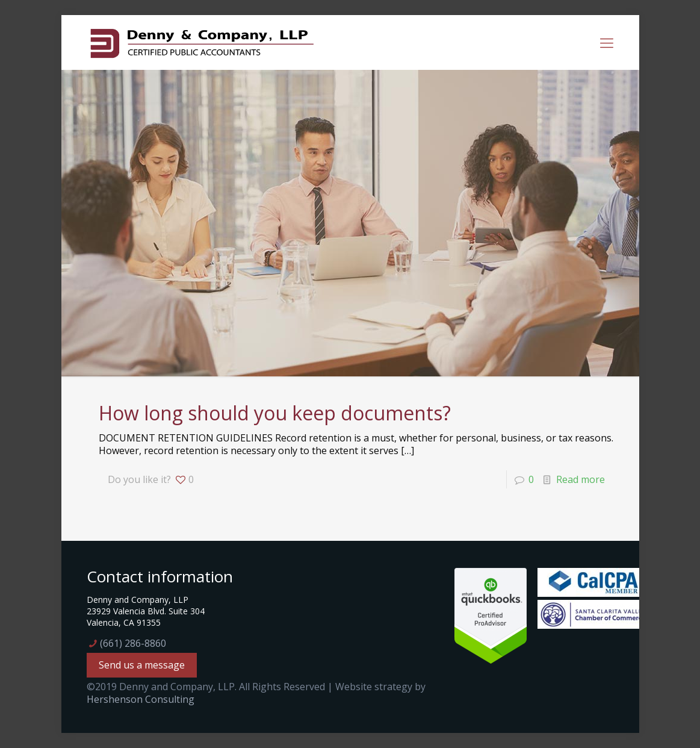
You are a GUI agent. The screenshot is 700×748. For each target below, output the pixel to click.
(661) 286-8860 (133, 643)
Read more (581, 479)
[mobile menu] (607, 42)
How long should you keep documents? (275, 413)
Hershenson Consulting (141, 699)
